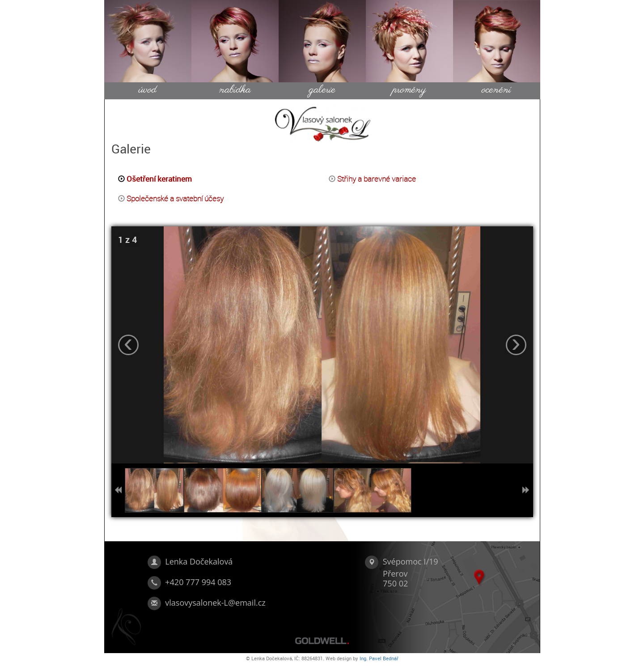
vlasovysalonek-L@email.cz (215, 603)
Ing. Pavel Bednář (379, 658)
